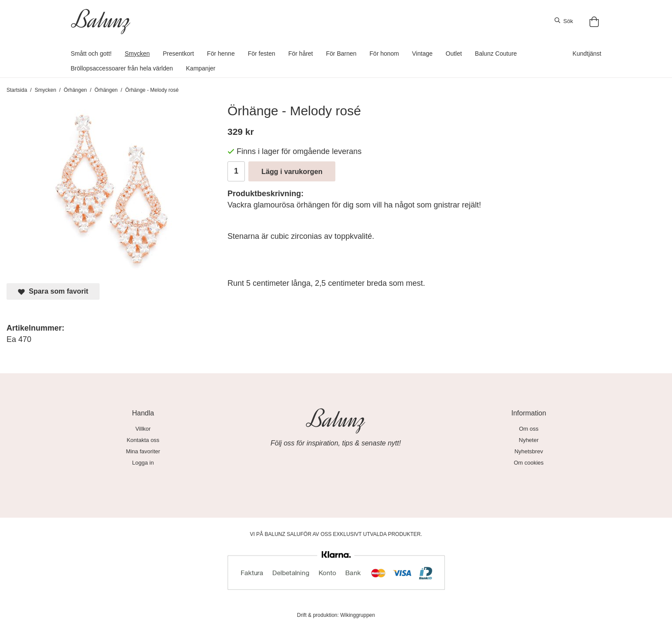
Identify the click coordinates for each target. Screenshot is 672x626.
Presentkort (178, 54)
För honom (384, 54)
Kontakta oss (143, 440)
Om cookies (529, 463)
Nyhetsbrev (529, 451)
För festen (262, 54)
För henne (221, 54)
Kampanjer (201, 68)
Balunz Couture (496, 54)
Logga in (143, 463)
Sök (564, 21)
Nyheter (529, 440)
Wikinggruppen (358, 615)
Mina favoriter (143, 451)
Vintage (422, 54)
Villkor (143, 429)
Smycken (137, 54)
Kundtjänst (587, 54)
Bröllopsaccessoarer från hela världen (122, 68)
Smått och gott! (91, 54)
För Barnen (341, 54)
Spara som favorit (53, 291)
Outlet (454, 54)
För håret (301, 54)
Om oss (529, 429)
